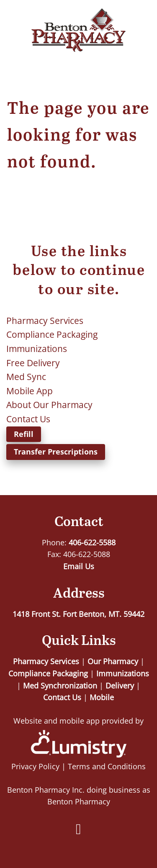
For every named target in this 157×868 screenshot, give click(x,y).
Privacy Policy (35, 766)
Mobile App (30, 391)
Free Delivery (33, 363)
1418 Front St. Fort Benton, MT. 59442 (78, 614)
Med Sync (26, 377)
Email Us (79, 566)
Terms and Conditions (107, 766)
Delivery (120, 686)
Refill (24, 434)
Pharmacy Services (45, 321)
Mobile (102, 697)
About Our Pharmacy (49, 405)
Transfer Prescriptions (56, 452)
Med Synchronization (60, 686)
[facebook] (79, 829)
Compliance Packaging (52, 334)
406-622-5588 (92, 542)
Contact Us (28, 419)
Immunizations (37, 349)
